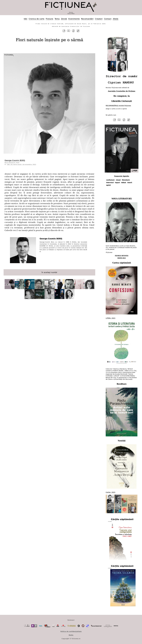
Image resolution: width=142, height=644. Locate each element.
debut (124, 182)
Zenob (64, 19)
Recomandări (87, 19)
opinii (108, 185)
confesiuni (110, 180)
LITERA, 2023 (110, 318)
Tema (57, 19)
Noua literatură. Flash (12, 162)
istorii (130, 182)
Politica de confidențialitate (71, 631)
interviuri (110, 182)
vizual (118, 180)
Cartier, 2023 (110, 492)
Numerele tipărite (122, 176)
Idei (25, 19)
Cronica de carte (36, 19)
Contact (108, 19)
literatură (126, 180)
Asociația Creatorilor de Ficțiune (122, 91)
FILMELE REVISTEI (122, 256)
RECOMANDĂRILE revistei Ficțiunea (118, 106)
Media (71, 635)
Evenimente (74, 19)
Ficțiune (49, 19)
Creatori (99, 19)
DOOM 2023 (122, 258)
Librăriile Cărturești (122, 101)
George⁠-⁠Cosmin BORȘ (15, 160)
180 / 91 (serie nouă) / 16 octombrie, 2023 (21, 164)
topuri (117, 182)
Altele (116, 19)
